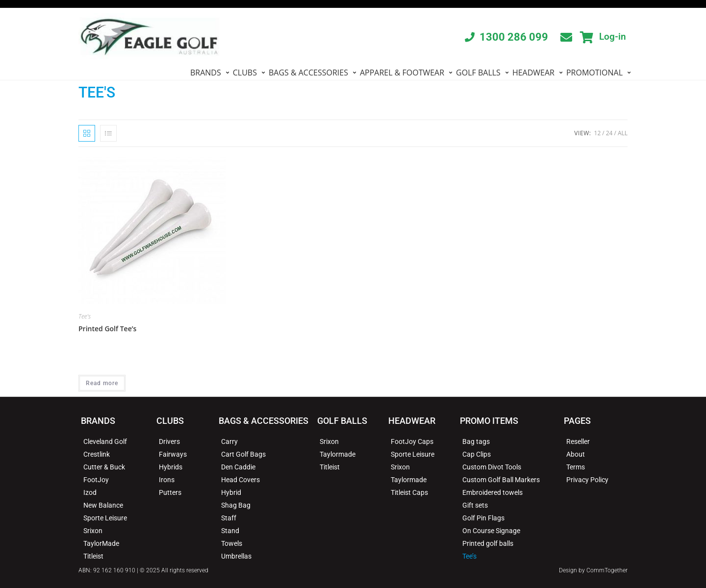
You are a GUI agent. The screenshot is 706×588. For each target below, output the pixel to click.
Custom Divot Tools (492, 467)
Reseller (578, 441)
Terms (576, 467)
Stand (230, 531)
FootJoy (96, 480)
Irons (167, 480)
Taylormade (338, 454)
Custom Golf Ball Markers (501, 480)
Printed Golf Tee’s (107, 329)
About (576, 454)
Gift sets (475, 505)
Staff (229, 518)
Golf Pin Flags (483, 518)
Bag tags (476, 441)
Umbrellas (236, 556)
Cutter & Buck (104, 467)
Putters (170, 492)
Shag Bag (236, 505)
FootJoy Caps (412, 441)
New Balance (103, 505)
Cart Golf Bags (243, 454)
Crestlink (97, 454)
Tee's (85, 316)
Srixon (93, 531)
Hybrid (231, 492)
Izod (90, 492)
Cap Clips (477, 454)
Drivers (169, 441)
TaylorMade (101, 543)
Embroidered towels (492, 492)
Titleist (93, 556)
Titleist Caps (409, 492)
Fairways (173, 454)
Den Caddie (238, 467)
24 (609, 133)
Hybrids (171, 467)
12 (598, 133)
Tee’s (469, 556)
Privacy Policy (587, 480)
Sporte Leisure (105, 518)
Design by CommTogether (593, 570)
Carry (229, 441)
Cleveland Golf (105, 441)
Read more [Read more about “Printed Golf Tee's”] (102, 383)
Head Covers (240, 480)
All (623, 133)
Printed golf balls (488, 543)
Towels (232, 543)
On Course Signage (491, 531)
